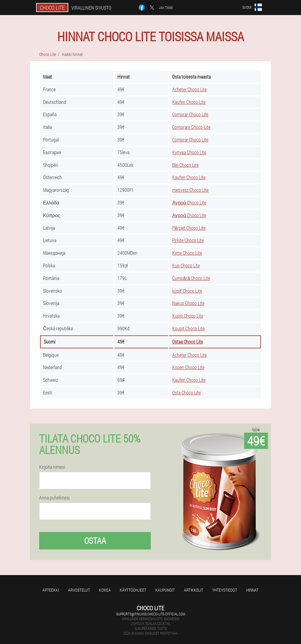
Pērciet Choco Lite (189, 228)
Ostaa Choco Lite (188, 342)
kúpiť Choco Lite (187, 291)
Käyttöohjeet (133, 590)
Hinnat (252, 590)
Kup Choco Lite (186, 265)
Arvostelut (79, 590)
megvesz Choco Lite (190, 190)
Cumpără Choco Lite (191, 278)
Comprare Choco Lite (191, 127)
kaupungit (165, 590)
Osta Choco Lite (186, 392)
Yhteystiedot (225, 590)
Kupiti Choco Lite (188, 316)
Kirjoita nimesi (52, 467)
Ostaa (95, 541)
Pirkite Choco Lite (188, 240)
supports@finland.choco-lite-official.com (151, 614)
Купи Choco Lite (187, 253)
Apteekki (51, 590)
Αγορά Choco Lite (189, 202)
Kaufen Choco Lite (189, 102)
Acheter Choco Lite (189, 89)
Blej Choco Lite (185, 165)
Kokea (105, 590)
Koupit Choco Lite (188, 328)
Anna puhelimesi (54, 498)
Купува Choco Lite (189, 152)
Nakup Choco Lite (188, 303)
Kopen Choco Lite (188, 367)
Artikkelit (194, 590)
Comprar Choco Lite (190, 114)
